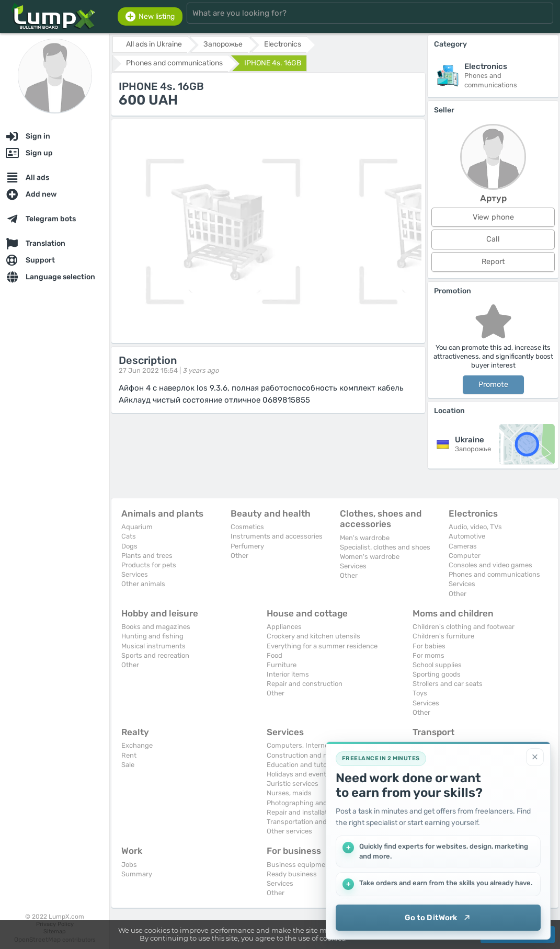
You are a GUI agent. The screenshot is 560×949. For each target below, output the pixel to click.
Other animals (143, 584)
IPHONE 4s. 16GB (273, 63)
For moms (428, 655)
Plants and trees (147, 556)
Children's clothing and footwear (464, 627)
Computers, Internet (299, 745)
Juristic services (293, 784)
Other (239, 556)
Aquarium (137, 527)
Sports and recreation (155, 655)
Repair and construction (305, 684)
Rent (129, 755)
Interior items (288, 674)
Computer (465, 556)
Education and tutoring (303, 765)
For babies (429, 646)
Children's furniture (443, 636)
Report (493, 262)
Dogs (129, 546)
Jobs (129, 865)
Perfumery (247, 546)
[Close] (535, 757)
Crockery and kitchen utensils (313, 636)
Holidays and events (298, 774)
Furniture (282, 665)
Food (275, 655)
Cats (129, 536)
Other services (289, 831)
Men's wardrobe (365, 538)
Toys (420, 693)
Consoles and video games (490, 565)
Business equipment (299, 865)
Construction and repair (304, 755)
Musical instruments (153, 646)
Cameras (463, 546)
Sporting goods (437, 674)
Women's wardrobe (370, 557)
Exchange (137, 745)
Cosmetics (247, 527)
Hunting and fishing (152, 636)
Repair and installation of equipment (324, 812)
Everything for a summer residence (322, 646)
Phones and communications (494, 574)
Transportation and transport (312, 822)
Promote (493, 385)
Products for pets (149, 565)
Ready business (292, 874)
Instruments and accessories (277, 536)
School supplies (437, 665)
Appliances (284, 627)
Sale (128, 765)
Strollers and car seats (448, 684)
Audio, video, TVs (475, 527)
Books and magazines (156, 627)
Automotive (467, 536)
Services (135, 574)
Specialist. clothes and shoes (385, 547)
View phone (493, 217)
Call (493, 239)
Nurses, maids (289, 793)
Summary (137, 874)
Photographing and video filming (318, 803)
